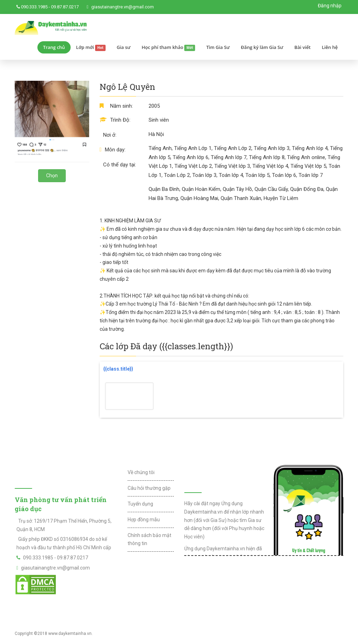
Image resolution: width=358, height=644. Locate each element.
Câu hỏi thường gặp (149, 488)
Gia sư (124, 47)
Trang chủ (54, 47)
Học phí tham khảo (168, 48)
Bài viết (302, 47)
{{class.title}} (118, 369)
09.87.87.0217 (65, 7)
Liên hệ (330, 47)
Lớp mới (91, 48)
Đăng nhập (330, 6)
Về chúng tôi (141, 472)
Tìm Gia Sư (218, 47)
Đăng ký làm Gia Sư (262, 47)
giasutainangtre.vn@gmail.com (123, 7)
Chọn (52, 176)
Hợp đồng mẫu (144, 520)
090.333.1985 (34, 7)
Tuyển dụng (140, 504)
